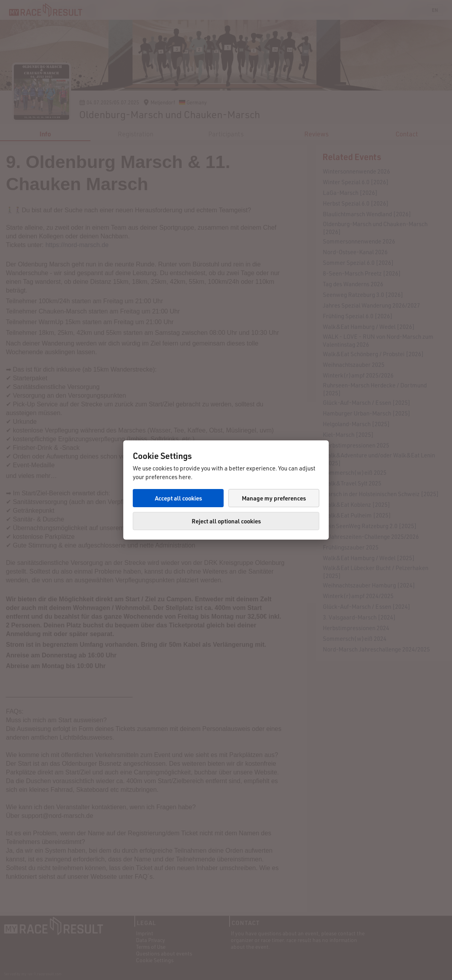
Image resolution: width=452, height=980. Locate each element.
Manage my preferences (274, 498)
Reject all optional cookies (226, 521)
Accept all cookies (178, 498)
